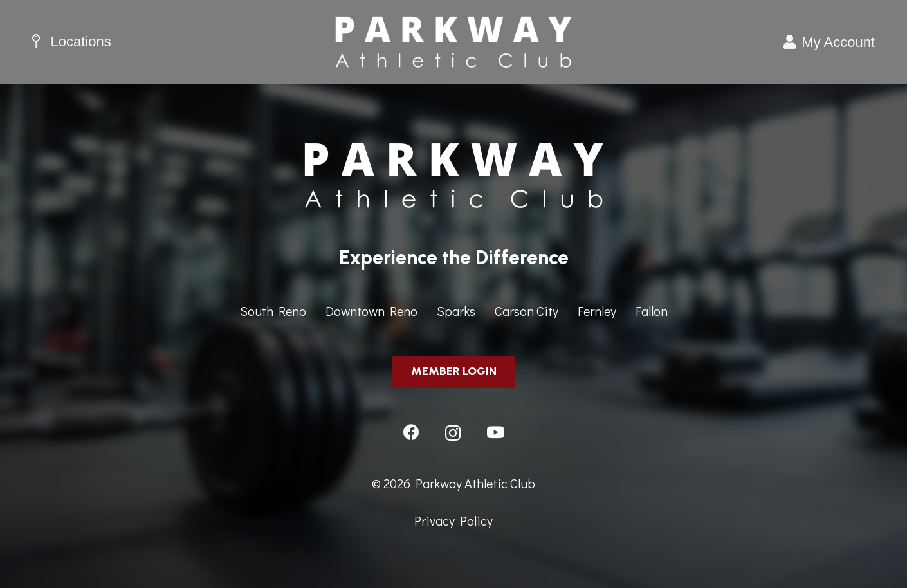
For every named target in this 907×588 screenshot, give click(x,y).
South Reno (273, 311)
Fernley (597, 311)
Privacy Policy (453, 520)
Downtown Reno (371, 311)
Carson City (527, 311)
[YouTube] (495, 432)
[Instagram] (453, 433)
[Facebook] (411, 432)
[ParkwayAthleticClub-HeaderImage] (453, 42)
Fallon (652, 311)
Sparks (456, 311)
